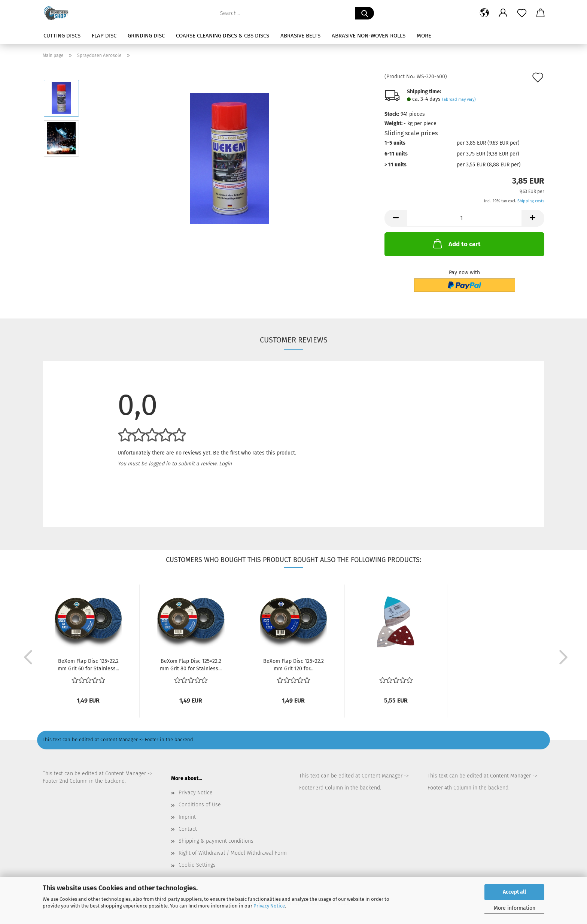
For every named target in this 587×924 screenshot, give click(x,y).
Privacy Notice (269, 906)
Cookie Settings (197, 865)
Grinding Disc (146, 36)
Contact (188, 829)
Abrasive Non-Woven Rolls (369, 36)
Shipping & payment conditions (216, 841)
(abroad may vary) (459, 99)
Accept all (514, 892)
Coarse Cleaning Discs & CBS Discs (223, 36)
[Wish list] (522, 13)
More (424, 36)
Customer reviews (294, 340)
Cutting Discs (62, 36)
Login (225, 464)
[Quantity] (464, 218)
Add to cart (456, 244)
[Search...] (365, 13)
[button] (484, 13)
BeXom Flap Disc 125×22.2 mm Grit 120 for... (293, 664)
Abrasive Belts (300, 36)
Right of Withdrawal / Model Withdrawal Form (233, 853)
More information (515, 908)
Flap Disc (104, 36)
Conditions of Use (200, 805)
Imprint (187, 817)
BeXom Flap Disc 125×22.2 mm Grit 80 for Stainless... (191, 664)
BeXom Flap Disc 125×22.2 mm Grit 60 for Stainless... (88, 664)
